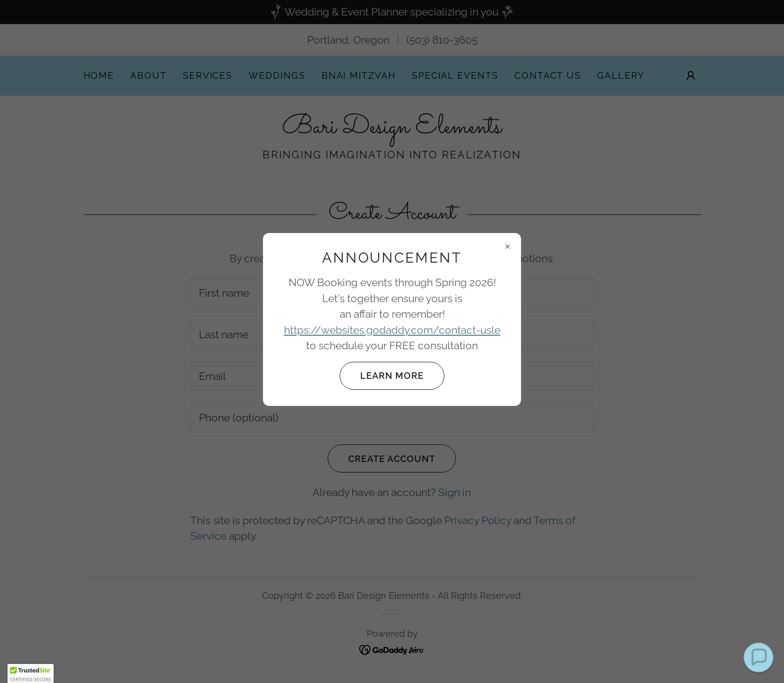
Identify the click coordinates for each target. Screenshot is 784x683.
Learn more (382, 376)
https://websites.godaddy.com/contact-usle (392, 330)
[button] (31, 673)
